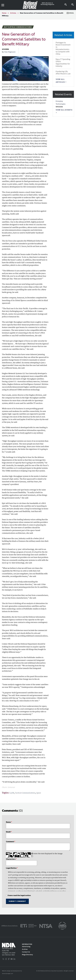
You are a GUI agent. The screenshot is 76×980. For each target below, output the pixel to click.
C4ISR (12, 793)
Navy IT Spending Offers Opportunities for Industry (63, 63)
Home (4, 13)
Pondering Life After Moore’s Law (63, 73)
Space (39, 793)
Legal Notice (12, 868)
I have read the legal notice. (19, 895)
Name (9, 822)
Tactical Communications (25, 793)
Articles (13, 13)
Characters (11, 859)
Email (70, 13)
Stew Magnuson (10, 52)
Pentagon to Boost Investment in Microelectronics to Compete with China (63, 48)
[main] (38, 467)
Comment (11, 841)
